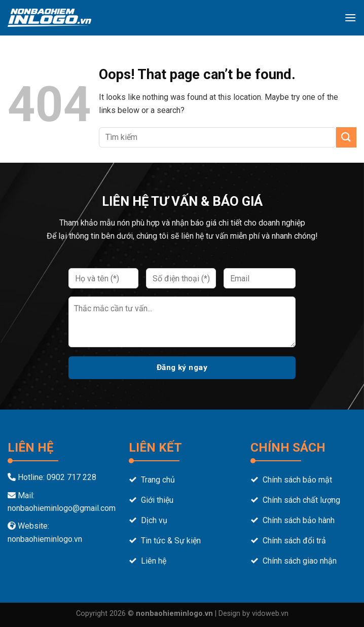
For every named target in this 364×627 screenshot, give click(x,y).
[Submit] (346, 137)
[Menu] (350, 17)
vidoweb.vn (270, 614)
